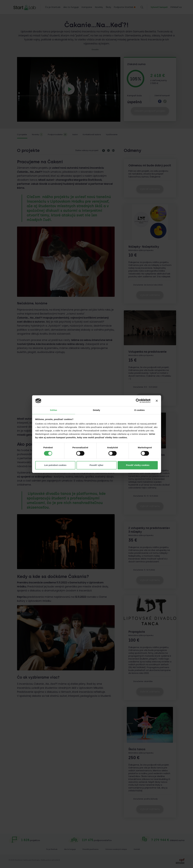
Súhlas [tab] (54, 410)
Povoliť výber (96, 465)
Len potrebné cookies (55, 465)
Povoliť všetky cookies (138, 465)
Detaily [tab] (97, 410)
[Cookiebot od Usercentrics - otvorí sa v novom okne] (138, 401)
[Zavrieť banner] (157, 401)
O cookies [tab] (139, 410)
